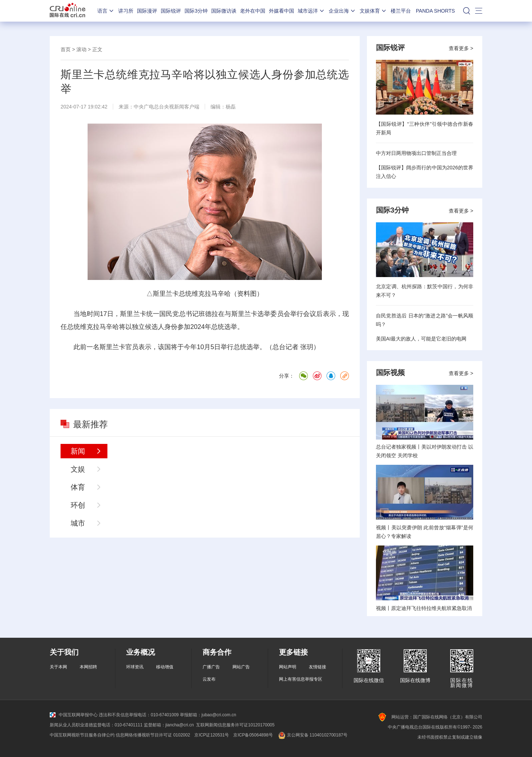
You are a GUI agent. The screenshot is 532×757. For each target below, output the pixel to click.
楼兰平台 (401, 11)
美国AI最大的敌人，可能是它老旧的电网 (421, 339)
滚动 (81, 49)
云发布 (209, 679)
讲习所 (126, 11)
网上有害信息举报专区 (301, 679)
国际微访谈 (224, 11)
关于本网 (58, 667)
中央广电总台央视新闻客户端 (167, 107)
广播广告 (211, 667)
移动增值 (165, 667)
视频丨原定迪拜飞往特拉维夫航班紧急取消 (424, 608)
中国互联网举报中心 (74, 715)
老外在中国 (253, 11)
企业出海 (342, 11)
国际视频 (390, 373)
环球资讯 (135, 667)
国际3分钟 (196, 11)
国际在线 (68, 11)
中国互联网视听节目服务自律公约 (82, 735)
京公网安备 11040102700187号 (312, 735)
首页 (66, 49)
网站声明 (288, 667)
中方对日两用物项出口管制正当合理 (416, 153)
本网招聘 (88, 667)
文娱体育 (373, 11)
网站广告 (241, 667)
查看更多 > (461, 48)
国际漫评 (147, 11)
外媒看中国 (281, 11)
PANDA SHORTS (435, 11)
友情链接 (318, 667)
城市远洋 (311, 11)
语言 (106, 11)
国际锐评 (171, 11)
